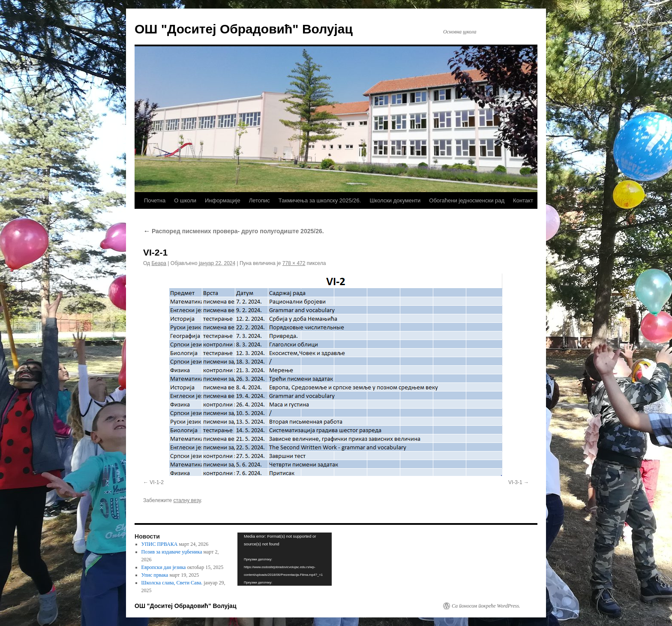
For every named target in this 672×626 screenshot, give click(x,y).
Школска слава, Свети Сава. (172, 583)
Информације (223, 200)
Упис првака (155, 575)
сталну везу (187, 500)
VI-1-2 (157, 482)
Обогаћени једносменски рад (467, 200)
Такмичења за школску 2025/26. (320, 200)
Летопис (259, 200)
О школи (185, 200)
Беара (159, 263)
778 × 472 (294, 263)
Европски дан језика (164, 567)
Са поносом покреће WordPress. (486, 606)
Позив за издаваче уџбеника (172, 552)
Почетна (155, 200)
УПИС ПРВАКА (160, 544)
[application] (285, 559)
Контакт (523, 200)
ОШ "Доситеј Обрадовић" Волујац (244, 29)
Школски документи (395, 200)
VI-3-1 (515, 482)
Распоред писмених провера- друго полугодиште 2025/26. (234, 231)
